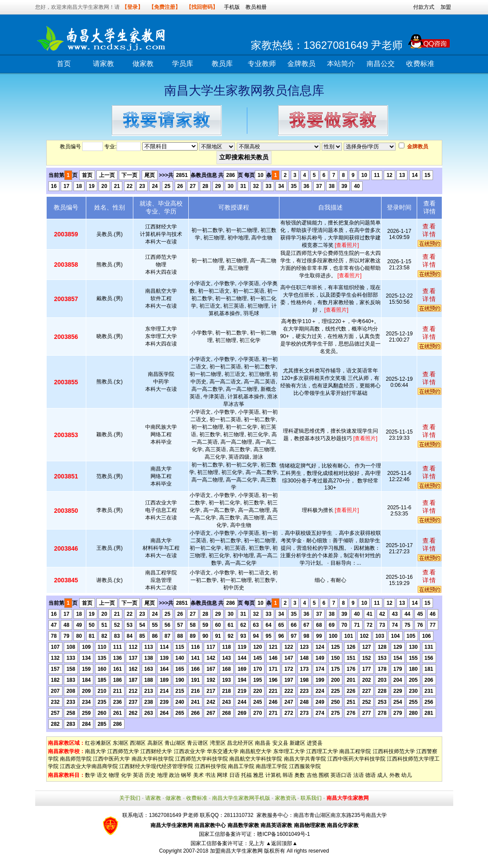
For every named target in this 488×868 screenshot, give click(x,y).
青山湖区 (175, 743)
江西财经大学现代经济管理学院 (156, 766)
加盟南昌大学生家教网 (236, 851)
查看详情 (429, 230)
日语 (235, 775)
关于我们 (130, 798)
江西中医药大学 (111, 759)
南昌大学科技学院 (153, 759)
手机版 (232, 7)
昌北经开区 (240, 743)
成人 (382, 775)
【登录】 (132, 7)
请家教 (103, 64)
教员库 (222, 64)
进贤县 (315, 743)
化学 (126, 775)
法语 (359, 775)
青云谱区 (198, 743)
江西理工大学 (322, 751)
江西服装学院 (305, 766)
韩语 (288, 775)
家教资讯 (286, 798)
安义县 (280, 743)
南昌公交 (381, 64)
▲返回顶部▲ (282, 843)
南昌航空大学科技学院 (256, 759)
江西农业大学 (190, 751)
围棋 (324, 775)
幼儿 (407, 775)
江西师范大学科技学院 (202, 759)
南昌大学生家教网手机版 (241, 798)
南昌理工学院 (272, 766)
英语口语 (341, 775)
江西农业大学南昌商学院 (89, 766)
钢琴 (186, 775)
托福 (246, 775)
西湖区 (138, 743)
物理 (114, 775)
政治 (174, 775)
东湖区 (121, 743)
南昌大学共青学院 (305, 759)
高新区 (155, 743)
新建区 (297, 743)
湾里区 (218, 743)
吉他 (312, 775)
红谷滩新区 (98, 743)
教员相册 (256, 7)
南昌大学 (95, 751)
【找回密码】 (202, 7)
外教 (395, 775)
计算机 (273, 775)
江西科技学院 (211, 766)
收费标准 (420, 64)
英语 (138, 775)
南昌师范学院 (76, 759)
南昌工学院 (241, 766)
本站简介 (341, 64)
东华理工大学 (289, 751)
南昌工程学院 (355, 751)
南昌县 (263, 743)
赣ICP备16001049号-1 (283, 834)
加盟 (446, 7)
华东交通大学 (223, 751)
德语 (371, 775)
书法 (210, 775)
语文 (102, 775)
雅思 (258, 775)
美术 (198, 775)
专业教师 (262, 64)
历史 (150, 775)
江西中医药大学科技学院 (356, 759)
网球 (222, 775)
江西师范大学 (123, 751)
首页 (64, 64)
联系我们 (311, 798)
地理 (162, 775)
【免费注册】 (165, 7)
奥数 (300, 775)
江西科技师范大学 (394, 751)
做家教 (143, 64)
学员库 (183, 64)
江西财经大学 (156, 751)
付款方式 (424, 7)
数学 (90, 775)
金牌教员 (301, 64)
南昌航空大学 (256, 751)
